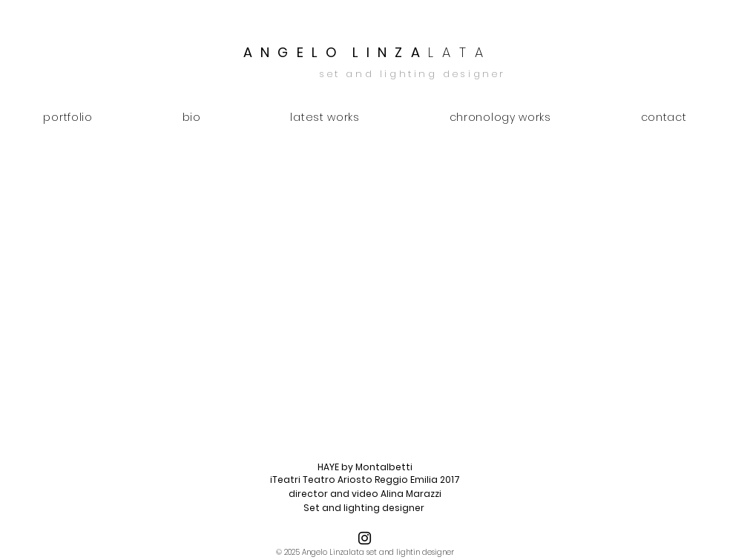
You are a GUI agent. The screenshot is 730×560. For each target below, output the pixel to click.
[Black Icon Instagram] (365, 538)
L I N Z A (419, 52)
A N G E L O (292, 52)
